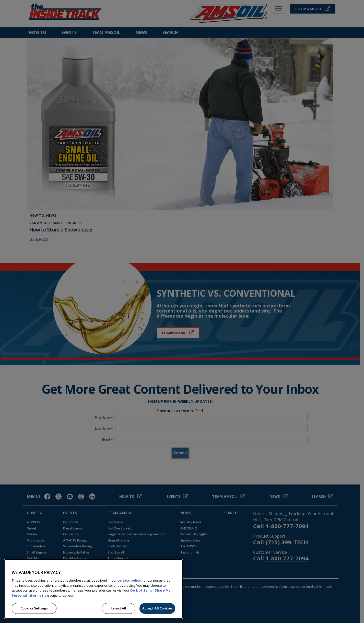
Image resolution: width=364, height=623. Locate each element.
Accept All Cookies (157, 608)
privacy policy (129, 580)
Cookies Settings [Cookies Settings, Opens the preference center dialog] (34, 608)
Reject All (118, 608)
